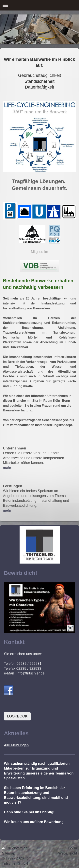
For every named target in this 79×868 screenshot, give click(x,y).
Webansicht (68, 853)
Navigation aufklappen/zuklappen (39, 5)
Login (73, 848)
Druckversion (15, 848)
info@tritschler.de (31, 673)
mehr (7, 468)
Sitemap (9, 853)
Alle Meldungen (16, 745)
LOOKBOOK (17, 716)
